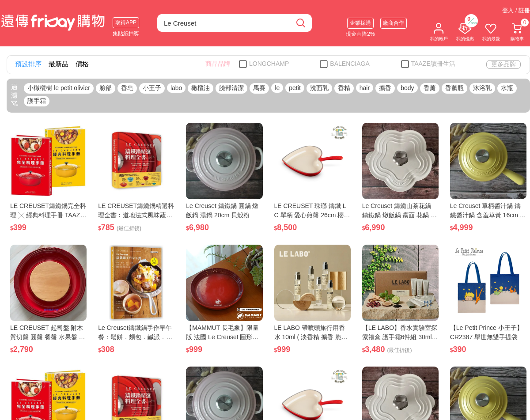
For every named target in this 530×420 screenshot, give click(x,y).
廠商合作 (394, 23)
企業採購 (360, 23)
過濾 (15, 95)
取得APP (126, 23)
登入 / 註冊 (516, 10)
